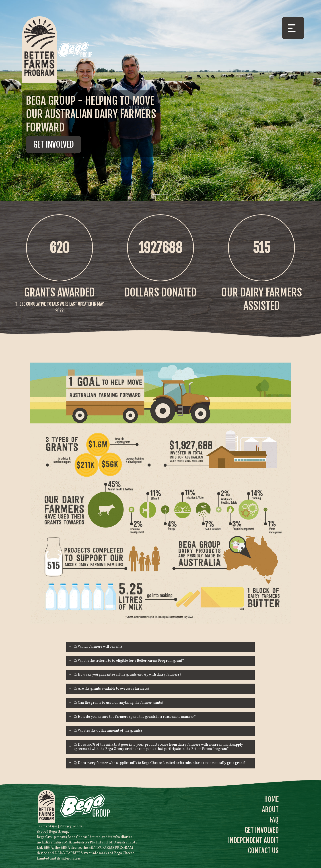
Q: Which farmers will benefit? (98, 647)
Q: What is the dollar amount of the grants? (108, 731)
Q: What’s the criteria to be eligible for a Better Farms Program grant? (129, 661)
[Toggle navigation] (293, 28)
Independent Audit (253, 840)
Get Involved (53, 145)
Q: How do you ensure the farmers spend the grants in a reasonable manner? (135, 717)
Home (271, 799)
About (270, 810)
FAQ (274, 820)
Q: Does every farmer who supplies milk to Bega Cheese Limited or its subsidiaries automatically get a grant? (160, 763)
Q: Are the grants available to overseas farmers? (112, 689)
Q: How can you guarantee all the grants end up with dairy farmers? (127, 675)
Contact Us (263, 851)
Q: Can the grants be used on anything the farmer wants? (119, 703)
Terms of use (47, 826)
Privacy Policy (71, 826)
